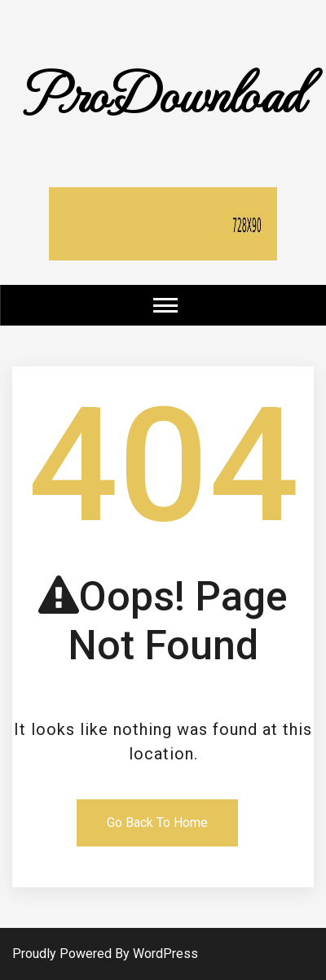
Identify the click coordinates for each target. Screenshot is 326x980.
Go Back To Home (157, 822)
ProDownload (163, 92)
